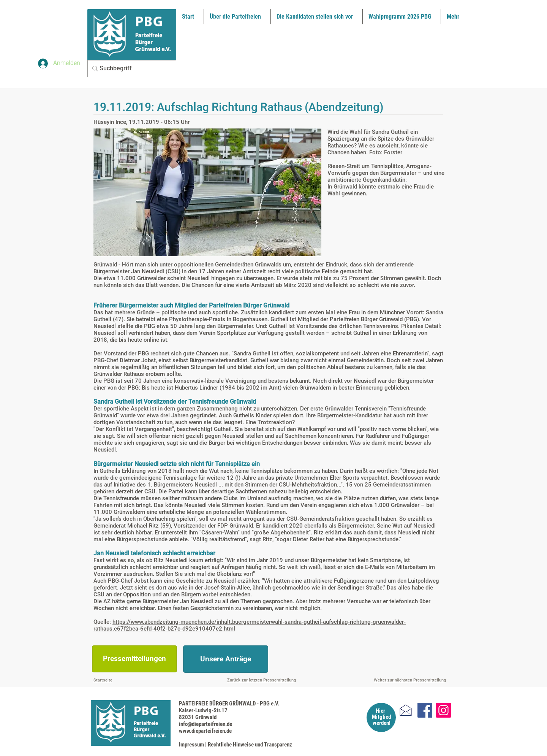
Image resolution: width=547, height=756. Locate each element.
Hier (380, 711)
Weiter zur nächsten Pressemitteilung (410, 680)
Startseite (103, 680)
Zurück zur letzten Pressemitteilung (262, 680)
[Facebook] (425, 710)
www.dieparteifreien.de (205, 731)
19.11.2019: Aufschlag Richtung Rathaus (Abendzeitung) (239, 107)
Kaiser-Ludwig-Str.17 (203, 710)
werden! (382, 723)
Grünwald (345, 187)
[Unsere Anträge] (226, 659)
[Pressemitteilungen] (134, 659)
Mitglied (381, 717)
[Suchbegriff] (130, 69)
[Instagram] (443, 710)
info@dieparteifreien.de (206, 724)
